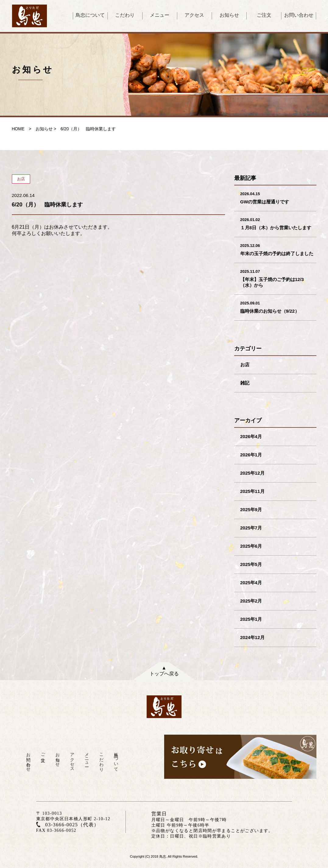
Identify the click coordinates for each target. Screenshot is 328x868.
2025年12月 (252, 473)
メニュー (160, 15)
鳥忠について (90, 15)
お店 (245, 365)
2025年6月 (251, 546)
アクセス (194, 15)
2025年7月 (251, 528)
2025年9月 (251, 510)
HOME (18, 129)
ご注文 (264, 15)
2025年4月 (251, 583)
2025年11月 (252, 491)
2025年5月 (251, 564)
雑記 (245, 383)
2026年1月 (251, 455)
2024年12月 (252, 637)
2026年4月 (251, 436)
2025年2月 (251, 601)
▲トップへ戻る (164, 671)
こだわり (125, 15)
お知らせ (229, 15)
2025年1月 (251, 619)
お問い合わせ (299, 15)
